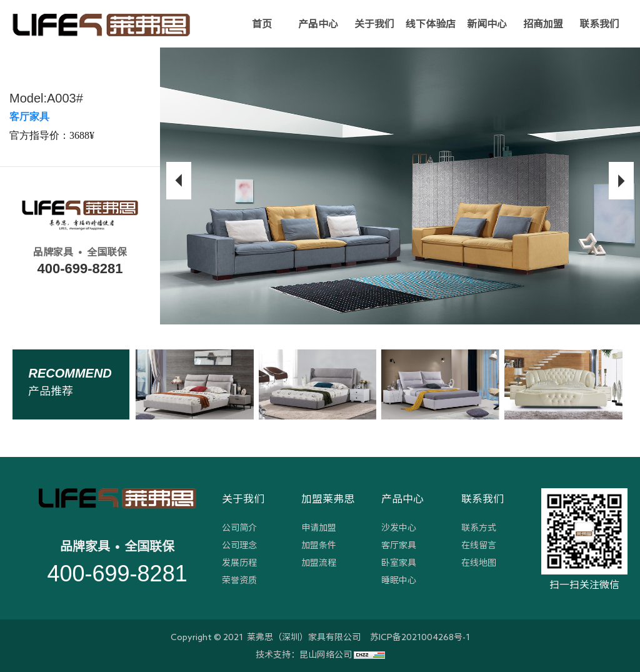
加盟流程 (319, 563)
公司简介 (239, 528)
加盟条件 (319, 545)
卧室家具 (399, 563)
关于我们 (374, 24)
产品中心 (318, 24)
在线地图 (479, 563)
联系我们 (599, 24)
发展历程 (239, 563)
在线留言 (479, 545)
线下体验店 (431, 24)
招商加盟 (543, 24)
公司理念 (239, 545)
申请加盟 (319, 528)
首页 (262, 24)
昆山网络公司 (326, 654)
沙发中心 (399, 528)
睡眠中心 (399, 580)
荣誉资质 (239, 580)
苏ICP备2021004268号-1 (420, 637)
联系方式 (479, 528)
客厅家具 (399, 545)
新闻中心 (487, 24)
